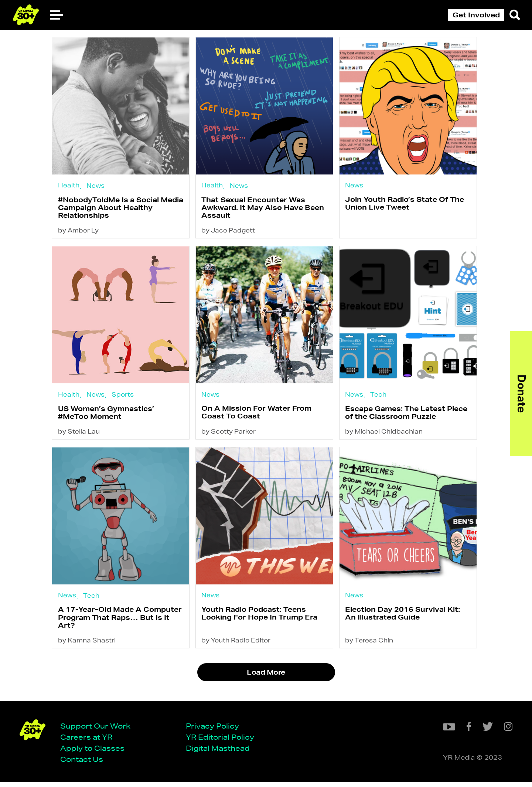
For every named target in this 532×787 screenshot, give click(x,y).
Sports (123, 398)
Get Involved (476, 15)
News (96, 186)
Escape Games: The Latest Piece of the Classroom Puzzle (410, 417)
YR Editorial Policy (223, 741)
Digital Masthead (220, 752)
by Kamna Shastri (87, 649)
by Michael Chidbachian (388, 437)
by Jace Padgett (230, 233)
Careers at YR (89, 741)
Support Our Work (98, 730)
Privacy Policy (215, 730)
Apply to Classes (95, 752)
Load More (266, 681)
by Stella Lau (79, 437)
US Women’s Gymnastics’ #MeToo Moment (106, 417)
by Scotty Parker (230, 437)
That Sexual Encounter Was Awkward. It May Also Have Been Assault (265, 209)
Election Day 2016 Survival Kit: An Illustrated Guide (406, 620)
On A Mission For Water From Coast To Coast (258, 416)
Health (69, 185)
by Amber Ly (78, 233)
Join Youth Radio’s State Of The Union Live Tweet (408, 205)
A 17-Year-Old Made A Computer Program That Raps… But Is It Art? (120, 625)
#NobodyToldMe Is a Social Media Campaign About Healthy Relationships (121, 209)
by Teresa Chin (373, 649)
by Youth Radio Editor (238, 649)
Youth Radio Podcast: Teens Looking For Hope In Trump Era (261, 620)
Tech (382, 398)
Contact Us (84, 764)
